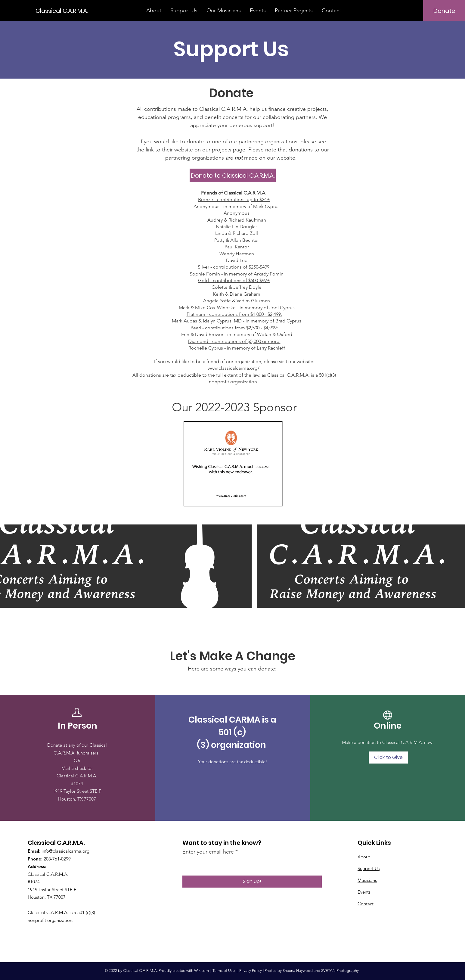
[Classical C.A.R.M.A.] (63, 11)
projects (222, 150)
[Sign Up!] (252, 882)
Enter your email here (208, 852)
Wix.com (201, 971)
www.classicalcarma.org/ (234, 368)
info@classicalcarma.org (65, 851)
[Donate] (444, 11)
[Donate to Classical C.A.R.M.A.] (233, 175)
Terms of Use (224, 971)
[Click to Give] (388, 758)
